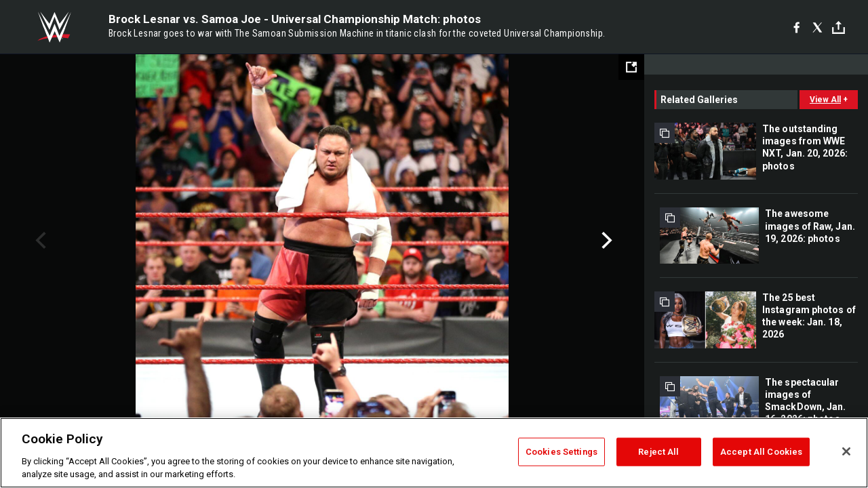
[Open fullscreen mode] (631, 67)
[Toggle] (839, 27)
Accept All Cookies (761, 452)
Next (605, 241)
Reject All (658, 452)
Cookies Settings (561, 452)
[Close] (846, 451)
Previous (39, 241)
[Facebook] (796, 27)
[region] (434, 453)
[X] (817, 27)
